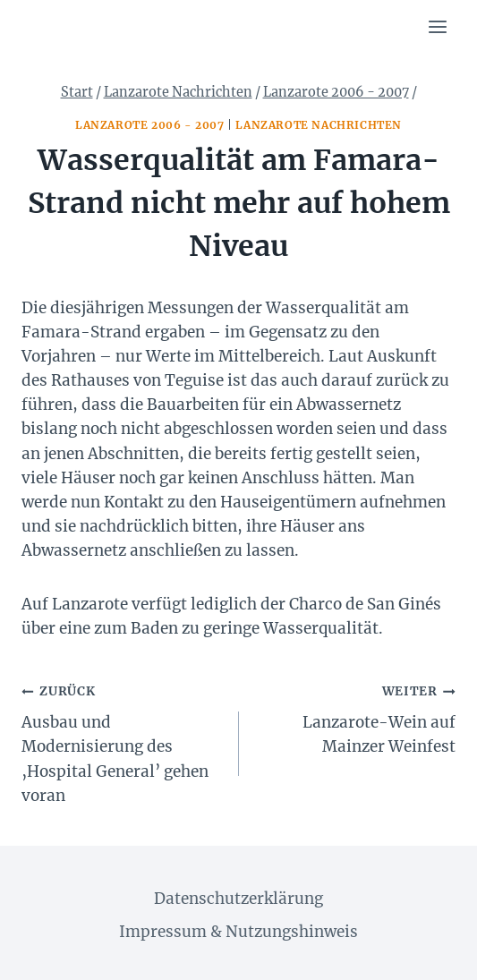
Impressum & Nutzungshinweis (238, 932)
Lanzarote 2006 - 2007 (150, 125)
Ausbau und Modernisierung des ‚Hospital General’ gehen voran (123, 741)
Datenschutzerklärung (238, 899)
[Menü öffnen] (437, 26)
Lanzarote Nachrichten (319, 125)
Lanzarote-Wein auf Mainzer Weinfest (355, 717)
